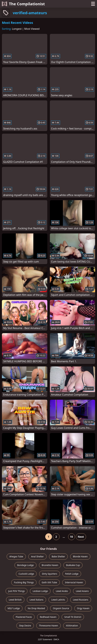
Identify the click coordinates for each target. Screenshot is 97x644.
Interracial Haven (74, 582)
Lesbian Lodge (40, 591)
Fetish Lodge (72, 574)
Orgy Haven (83, 608)
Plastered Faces (24, 617)
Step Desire (25, 626)
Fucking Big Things (24, 582)
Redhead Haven (48, 617)
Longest (17, 29)
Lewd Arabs (62, 591)
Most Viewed (32, 29)
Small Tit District (73, 617)
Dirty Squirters (49, 574)
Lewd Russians (81, 600)
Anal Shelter (37, 556)
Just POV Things (16, 591)
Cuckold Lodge (26, 574)
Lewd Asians (82, 591)
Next (81, 537)
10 (71, 537)
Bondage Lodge (25, 565)
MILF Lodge (14, 608)
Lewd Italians (36, 600)
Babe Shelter (58, 556)
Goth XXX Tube (49, 582)
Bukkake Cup (73, 565)
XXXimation (72, 626)
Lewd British (15, 600)
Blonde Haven (80, 556)
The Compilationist (23, 4)
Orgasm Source (61, 608)
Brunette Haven (50, 565)
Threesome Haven (48, 626)
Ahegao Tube (16, 556)
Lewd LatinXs (58, 600)
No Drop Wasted (36, 608)
